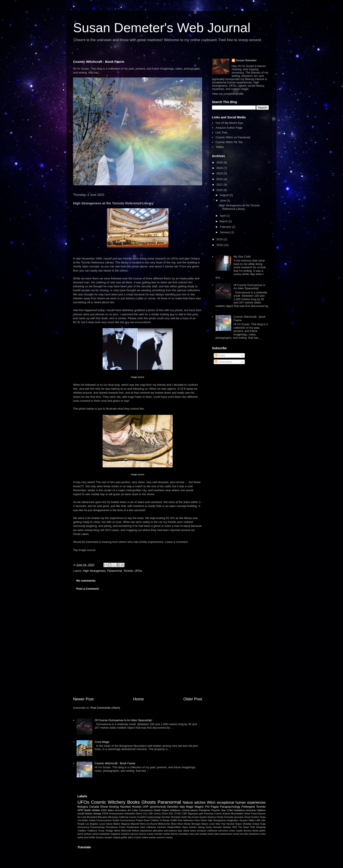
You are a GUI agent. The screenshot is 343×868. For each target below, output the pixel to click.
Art (129, 810)
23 (176, 814)
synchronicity (158, 807)
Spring (201, 827)
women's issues (165, 837)
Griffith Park (176, 820)
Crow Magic (102, 742)
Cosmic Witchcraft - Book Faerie (99, 62)
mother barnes (171, 834)
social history (85, 813)
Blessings (113, 817)
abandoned (146, 831)
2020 (220, 190)
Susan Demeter (246, 60)
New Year (221, 824)
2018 (220, 245)
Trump (101, 831)
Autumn (262, 814)
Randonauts (133, 827)
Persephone (112, 827)
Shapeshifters (174, 827)
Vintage (109, 831)
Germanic (239, 817)
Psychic (216, 810)
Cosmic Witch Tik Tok (229, 142)
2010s (165, 814)
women (152, 837)
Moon (174, 824)
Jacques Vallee (247, 820)
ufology (97, 813)
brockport (202, 831)
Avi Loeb (82, 817)
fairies (255, 831)
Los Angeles (92, 824)
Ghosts (149, 802)
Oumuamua (83, 827)
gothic (262, 831)
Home (139, 699)
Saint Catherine (148, 827)
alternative (158, 831)
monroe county (146, 834)
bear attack (184, 831)
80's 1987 (182, 814)
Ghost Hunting (109, 807)
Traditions (92, 831)
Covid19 (141, 817)
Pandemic (205, 810)
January (225, 232)
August (225, 195)
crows (232, 831)
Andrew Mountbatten (233, 814)
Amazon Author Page (229, 128)
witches (200, 802)
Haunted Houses (131, 807)
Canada (94, 807)
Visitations (239, 810)
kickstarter (104, 834)
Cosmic (133, 817)
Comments (223, 362)
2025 (220, 162)
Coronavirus (146, 810)
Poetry (122, 827)
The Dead (243, 827)
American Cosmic (213, 814)
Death (157, 810)
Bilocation (103, 817)
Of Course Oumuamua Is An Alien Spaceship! (123, 720)
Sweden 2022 (230, 827)
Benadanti (92, 817)
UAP (146, 807)
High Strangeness (94, 571)
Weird (117, 831)
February (226, 227)
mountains (184, 834)
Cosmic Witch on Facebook (233, 137)
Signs (185, 827)
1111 (145, 814)
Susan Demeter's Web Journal (162, 28)
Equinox (212, 817)
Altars (111, 810)
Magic (190, 807)
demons (248, 831)
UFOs (138, 571)
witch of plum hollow (138, 837)
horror (80, 834)
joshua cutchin (92, 834)
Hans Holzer (201, 820)
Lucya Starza (106, 824)
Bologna (83, 807)
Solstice (193, 827)
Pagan (215, 807)
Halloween (188, 820)
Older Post (193, 699)
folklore (261, 810)
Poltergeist (248, 807)
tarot (86, 837)
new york (194, 834)
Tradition (82, 831)
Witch (211, 802)
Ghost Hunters (252, 817)
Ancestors (121, 810)
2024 (220, 168)
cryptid (239, 831)
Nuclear (231, 824)
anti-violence (170, 831)
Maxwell (135, 824)
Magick (199, 807)
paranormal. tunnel (230, 834)
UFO (80, 810)
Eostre (196, 817)
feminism (251, 810)
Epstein (203, 817)
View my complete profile (228, 94)
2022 (220, 179)
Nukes (239, 824)
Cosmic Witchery (108, 802)
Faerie (165, 810)
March (224, 221)
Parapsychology (230, 807)
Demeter (166, 817)
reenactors (254, 834)
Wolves (136, 831)
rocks (263, 834)
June (223, 201)
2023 (220, 173)
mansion (125, 834)
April (223, 216)
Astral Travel (251, 814)
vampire (108, 837)
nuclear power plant (209, 834)
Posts (220, 355)
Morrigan (196, 824)
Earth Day (187, 817)
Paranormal (115, 571)
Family (220, 817)
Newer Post (83, 699)
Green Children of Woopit (157, 820)
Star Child (227, 810)
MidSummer (164, 824)
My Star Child (242, 257)
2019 (220, 239)
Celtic (135, 810)
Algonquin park (196, 814)
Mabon (117, 824)
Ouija (263, 824)
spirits (80, 837)
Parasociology (97, 827)
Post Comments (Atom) (105, 708)
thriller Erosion (96, 837)
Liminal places (190, 810)
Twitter (220, 147)
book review (92, 810)
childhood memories (218, 831)
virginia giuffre (120, 837)
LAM (258, 820)
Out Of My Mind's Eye (229, 123)
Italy (182, 807)
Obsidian (247, 824)
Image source (138, 377)
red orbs (244, 834)
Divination (176, 817)
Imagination (233, 820)
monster (158, 834)
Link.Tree (221, 132)
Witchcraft (126, 831)
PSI (207, 807)
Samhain (162, 827)
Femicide (229, 817)
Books (133, 802)
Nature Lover (208, 824)
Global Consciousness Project (128, 820)
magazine (115, 834)
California (124, 817)
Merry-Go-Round (149, 824)
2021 (220, 185)
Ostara (256, 824)
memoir (134, 834)
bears (193, 831)
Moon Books (184, 824)
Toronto (128, 571)
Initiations (175, 810)
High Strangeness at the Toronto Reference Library (239, 207)
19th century (155, 814)
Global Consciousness (100, 820)
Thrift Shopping (258, 827)
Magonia (126, 824)
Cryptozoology (154, 817)
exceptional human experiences (241, 802)
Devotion (173, 807)
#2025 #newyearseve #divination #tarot (122, 814)
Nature (188, 802)
